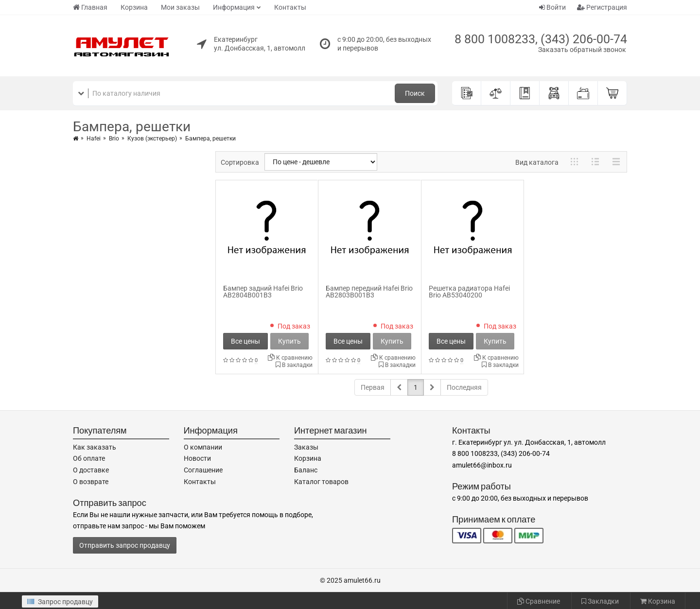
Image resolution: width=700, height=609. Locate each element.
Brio (114, 139)
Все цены (245, 341)
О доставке (91, 470)
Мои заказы (180, 7)
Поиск (415, 93)
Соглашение (203, 470)
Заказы (306, 447)
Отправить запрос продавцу (125, 545)
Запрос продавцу (60, 602)
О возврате (91, 482)
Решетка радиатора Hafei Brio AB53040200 (469, 292)
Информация (234, 7)
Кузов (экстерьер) (152, 139)
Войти (552, 7)
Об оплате (89, 458)
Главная (90, 7)
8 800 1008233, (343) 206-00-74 (541, 39)
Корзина (134, 7)
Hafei (94, 139)
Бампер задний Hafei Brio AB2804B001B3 (263, 292)
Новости (197, 458)
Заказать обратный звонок (582, 50)
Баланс (306, 470)
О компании (203, 447)
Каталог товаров (321, 482)
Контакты (290, 7)
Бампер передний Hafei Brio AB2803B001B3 (369, 292)
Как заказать (95, 447)
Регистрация (602, 7)
